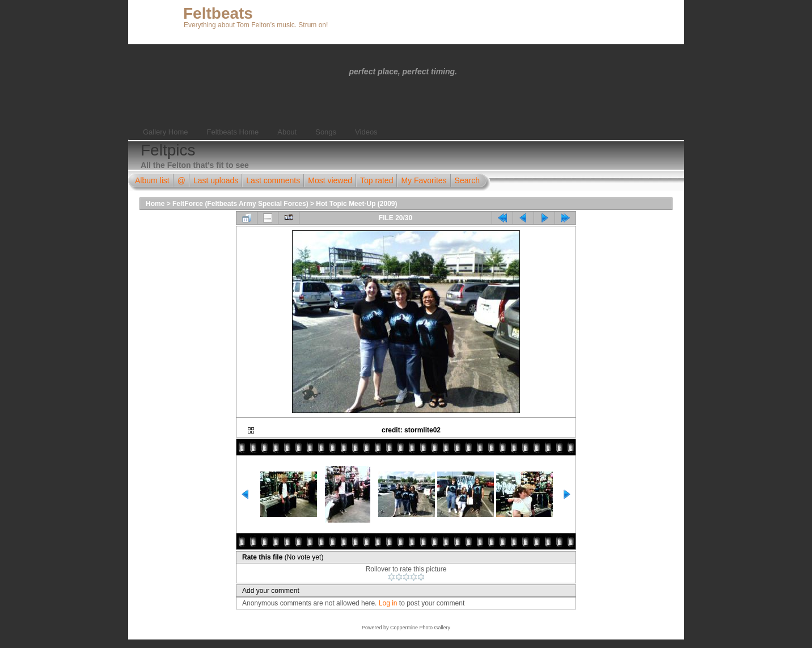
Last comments (273, 180)
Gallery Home (165, 132)
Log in (388, 603)
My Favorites (424, 180)
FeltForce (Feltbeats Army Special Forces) (240, 204)
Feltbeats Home (232, 132)
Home (155, 204)
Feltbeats (218, 13)
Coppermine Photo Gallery (420, 628)
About (287, 132)
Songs (326, 132)
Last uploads (216, 180)
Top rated (377, 180)
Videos (366, 132)
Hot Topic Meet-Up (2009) (356, 204)
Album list (152, 180)
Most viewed (330, 180)
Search (467, 180)
